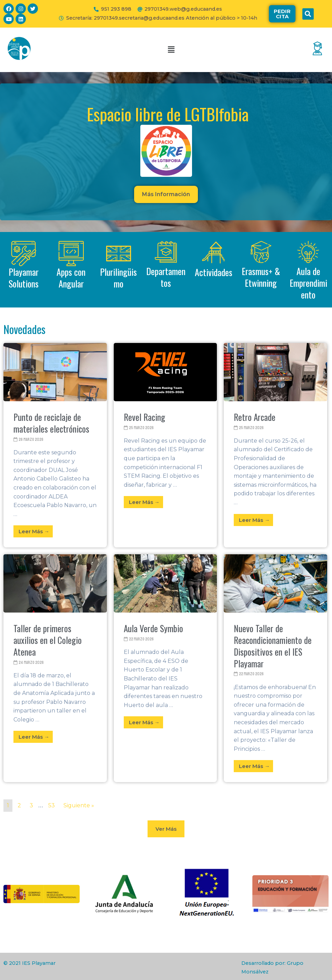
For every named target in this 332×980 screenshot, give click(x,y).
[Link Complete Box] (55, 445)
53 (52, 805)
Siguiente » (79, 805)
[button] (282, 14)
